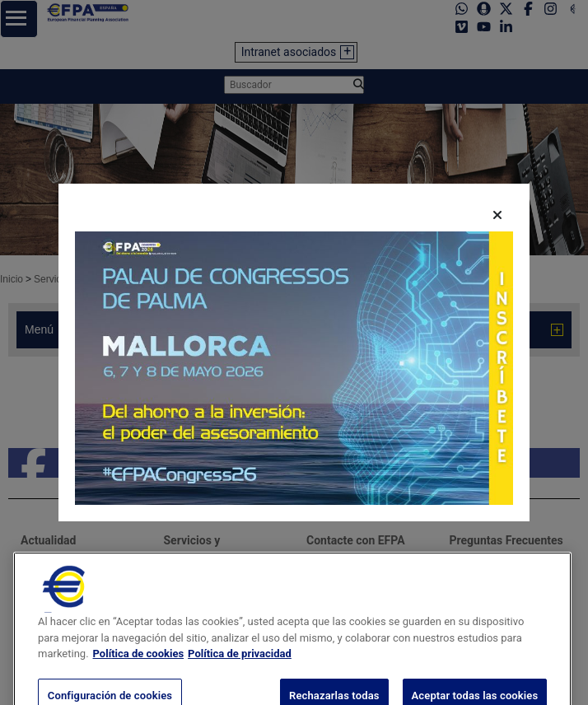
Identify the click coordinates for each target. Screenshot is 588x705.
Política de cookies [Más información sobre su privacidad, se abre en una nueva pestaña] (139, 670)
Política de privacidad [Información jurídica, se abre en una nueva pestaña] (240, 670)
